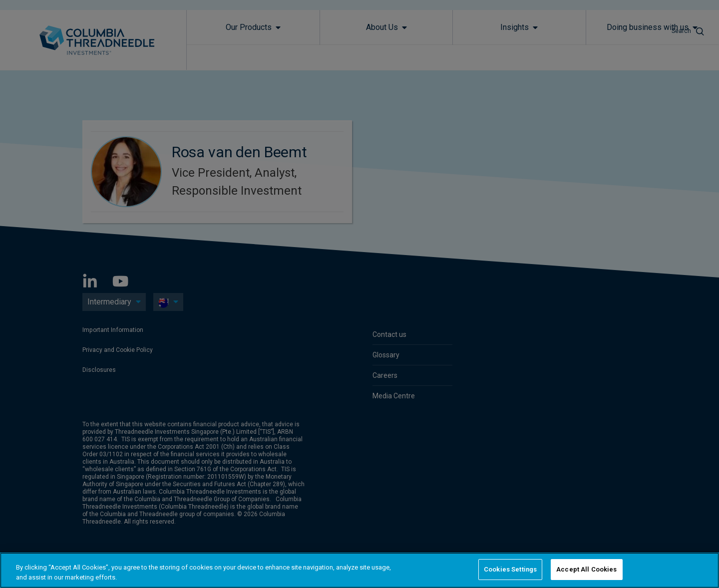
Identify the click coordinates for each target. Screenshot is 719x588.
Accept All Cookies (586, 569)
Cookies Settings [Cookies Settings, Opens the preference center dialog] (510, 569)
